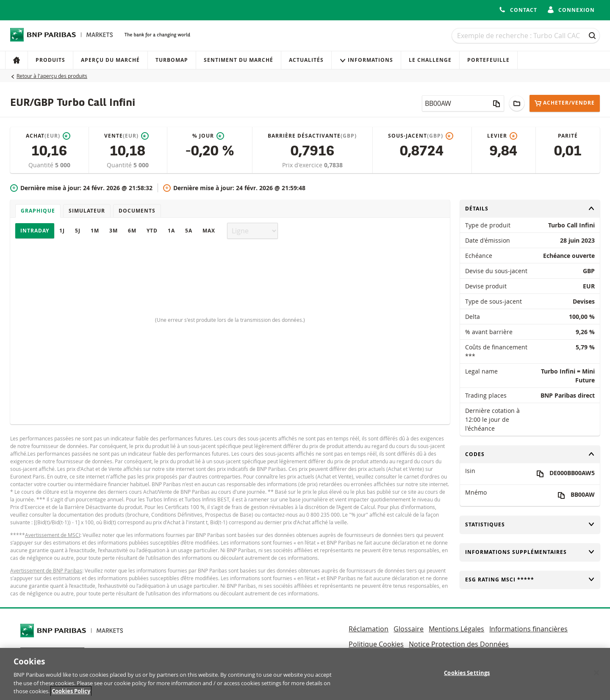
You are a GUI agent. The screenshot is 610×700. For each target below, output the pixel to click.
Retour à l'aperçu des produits (52, 76)
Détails (530, 209)
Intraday (35, 231)
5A (189, 231)
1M (95, 231)
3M (114, 231)
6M (132, 231)
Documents (137, 211)
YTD (152, 231)
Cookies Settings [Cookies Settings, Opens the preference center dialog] (467, 677)
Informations (366, 60)
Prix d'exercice (303, 165)
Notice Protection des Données (459, 644)
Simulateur (87, 211)
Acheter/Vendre (565, 103)
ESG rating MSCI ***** (530, 580)
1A (171, 231)
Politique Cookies (376, 644)
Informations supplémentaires (530, 552)
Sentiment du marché (238, 60)
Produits (50, 60)
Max (209, 231)
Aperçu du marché (110, 60)
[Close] (596, 677)
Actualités (306, 60)
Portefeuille (488, 60)
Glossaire (409, 629)
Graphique (38, 211)
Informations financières (528, 629)
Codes (530, 454)
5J (78, 231)
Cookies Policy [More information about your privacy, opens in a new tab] (71, 695)
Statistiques (530, 524)
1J (62, 231)
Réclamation (369, 629)
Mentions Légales (456, 629)
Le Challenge (430, 60)
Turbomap (172, 60)
